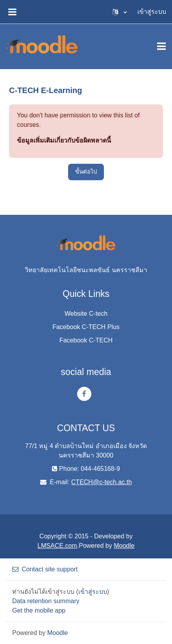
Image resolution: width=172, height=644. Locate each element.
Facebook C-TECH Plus (86, 327)
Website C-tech (86, 314)
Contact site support (45, 569)
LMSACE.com (57, 546)
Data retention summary (46, 601)
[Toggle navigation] (161, 46)
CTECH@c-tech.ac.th (102, 482)
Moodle (124, 546)
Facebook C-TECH (86, 340)
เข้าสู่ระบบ (152, 12)
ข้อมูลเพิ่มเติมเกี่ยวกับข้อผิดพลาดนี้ (64, 140)
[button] (120, 12)
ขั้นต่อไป (86, 172)
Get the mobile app (39, 610)
